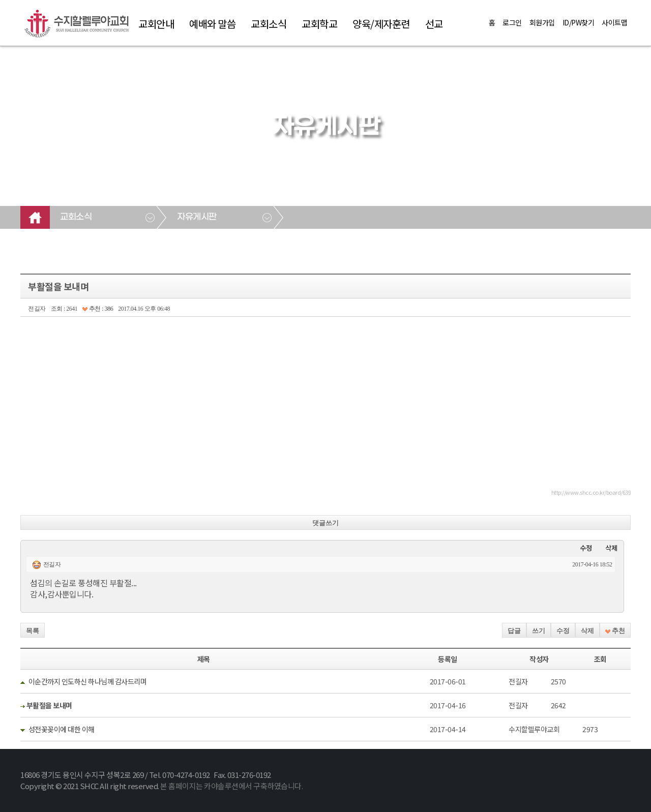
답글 (514, 631)
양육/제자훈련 (381, 24)
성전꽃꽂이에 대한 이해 (62, 729)
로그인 (512, 22)
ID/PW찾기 (579, 22)
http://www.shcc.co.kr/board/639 (591, 492)
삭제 (611, 548)
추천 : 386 (98, 309)
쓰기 (539, 631)
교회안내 (156, 24)
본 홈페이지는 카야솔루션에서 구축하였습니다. (231, 786)
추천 (615, 631)
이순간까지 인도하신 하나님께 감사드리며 (88, 681)
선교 (434, 24)
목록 (33, 631)
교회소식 (269, 24)
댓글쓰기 (325, 523)
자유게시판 (197, 217)
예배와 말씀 (212, 24)
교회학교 (319, 24)
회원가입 (542, 22)
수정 (586, 548)
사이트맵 (614, 22)
